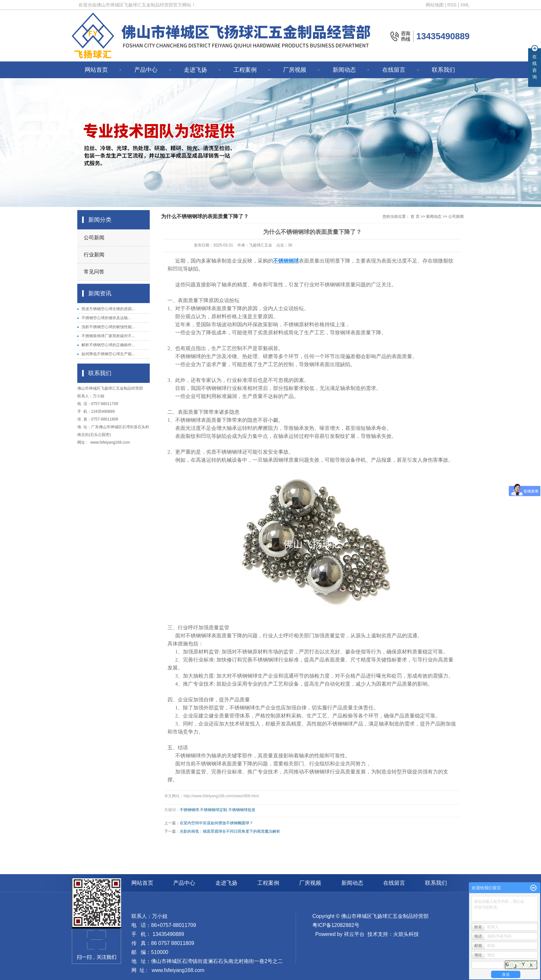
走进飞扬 (195, 70)
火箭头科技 (406, 934)
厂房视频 (295, 70)
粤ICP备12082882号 (336, 925)
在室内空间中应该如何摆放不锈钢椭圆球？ (216, 823)
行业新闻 (94, 255)
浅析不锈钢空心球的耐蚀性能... (108, 327)
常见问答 (94, 272)
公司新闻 (94, 238)
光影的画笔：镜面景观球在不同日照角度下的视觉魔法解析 (230, 831)
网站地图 (435, 5)
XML (465, 5)
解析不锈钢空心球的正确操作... (108, 345)
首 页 (415, 217)
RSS (452, 5)
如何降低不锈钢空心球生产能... (108, 354)
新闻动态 (344, 70)
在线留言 (394, 70)
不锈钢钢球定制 (214, 810)
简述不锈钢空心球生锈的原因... (108, 309)
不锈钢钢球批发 (242, 810)
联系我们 (443, 70)
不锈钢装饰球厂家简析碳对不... (108, 336)
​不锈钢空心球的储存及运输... (106, 318)
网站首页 (96, 70)
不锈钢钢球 (189, 810)
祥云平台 (354, 934)
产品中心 (146, 70)
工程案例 (245, 70)
